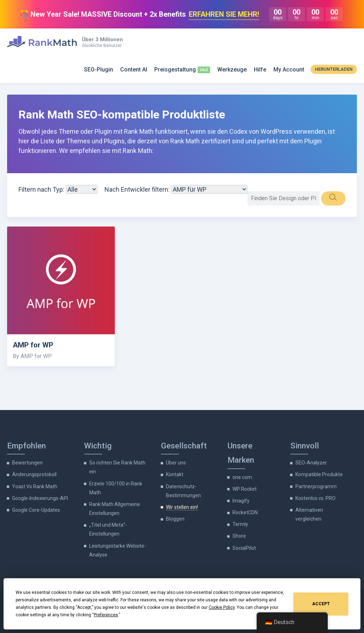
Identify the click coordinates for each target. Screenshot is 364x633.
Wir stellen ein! (182, 507)
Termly (240, 524)
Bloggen (175, 519)
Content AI (134, 70)
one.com (242, 477)
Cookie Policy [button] (222, 607)
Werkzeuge (232, 70)
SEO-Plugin (98, 70)
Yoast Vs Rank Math (35, 486)
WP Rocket (245, 489)
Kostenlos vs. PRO (315, 498)
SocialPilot (244, 548)
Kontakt (175, 474)
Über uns (176, 463)
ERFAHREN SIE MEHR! (224, 14)
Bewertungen (27, 463)
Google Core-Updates (36, 510)
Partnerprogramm (316, 486)
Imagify (241, 501)
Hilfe (260, 70)
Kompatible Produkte (319, 474)
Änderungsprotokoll (34, 474)
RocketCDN (245, 512)
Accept (321, 604)
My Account (289, 70)
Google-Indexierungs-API (40, 498)
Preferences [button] (106, 615)
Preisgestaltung (175, 70)
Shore (239, 536)
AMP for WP (33, 345)
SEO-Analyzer (311, 463)
